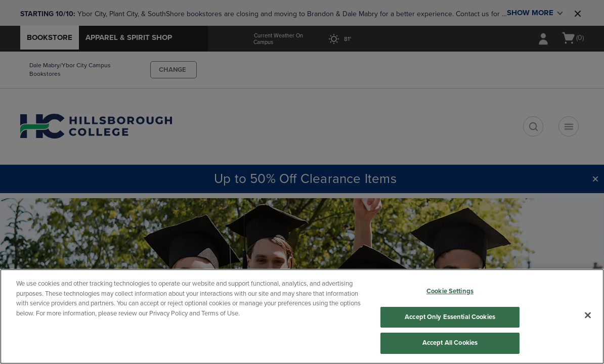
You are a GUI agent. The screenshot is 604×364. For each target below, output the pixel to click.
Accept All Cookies (450, 343)
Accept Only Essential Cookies (450, 317)
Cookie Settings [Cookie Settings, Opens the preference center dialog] (450, 291)
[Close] (588, 315)
